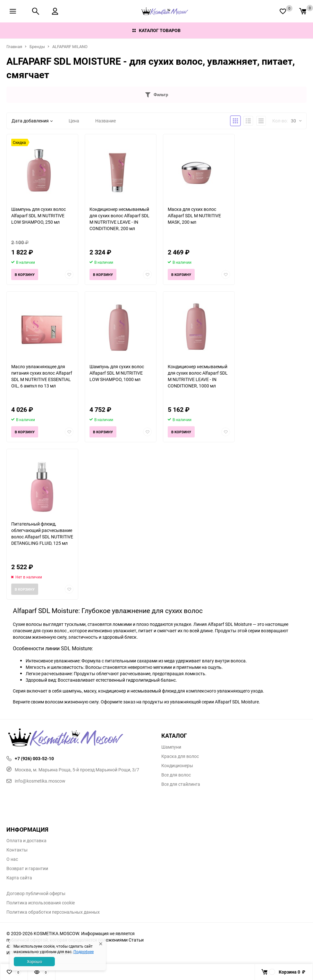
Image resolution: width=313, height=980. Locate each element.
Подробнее (84, 951)
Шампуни (171, 747)
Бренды (37, 46)
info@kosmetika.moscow (36, 781)
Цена (74, 121)
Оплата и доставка (26, 841)
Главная (14, 46)
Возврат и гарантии (27, 868)
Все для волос (176, 775)
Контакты (17, 850)
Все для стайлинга (181, 784)
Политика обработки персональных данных (53, 912)
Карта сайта (19, 878)
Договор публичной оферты (36, 893)
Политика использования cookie (41, 903)
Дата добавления (32, 121)
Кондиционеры (177, 766)
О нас (12, 859)
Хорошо (34, 961)
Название (106, 121)
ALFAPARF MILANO (70, 46)
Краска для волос (180, 756)
